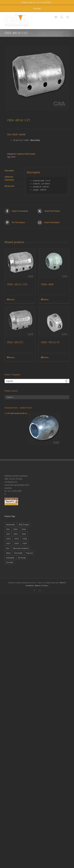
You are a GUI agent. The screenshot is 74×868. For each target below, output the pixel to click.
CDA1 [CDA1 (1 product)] (16, 529)
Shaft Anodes (30, 154)
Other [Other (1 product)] (8, 553)
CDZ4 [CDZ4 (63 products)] (17, 539)
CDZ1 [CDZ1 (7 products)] (16, 534)
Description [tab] (9, 171)
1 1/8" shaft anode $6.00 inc (33, 413)
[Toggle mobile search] (62, 17)
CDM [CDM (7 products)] (8, 534)
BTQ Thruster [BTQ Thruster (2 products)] (24, 524)
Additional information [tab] (9, 178)
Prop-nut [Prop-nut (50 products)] (29, 553)
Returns (38, 585)
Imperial (20, 154)
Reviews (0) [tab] (9, 186)
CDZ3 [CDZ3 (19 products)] (8, 539)
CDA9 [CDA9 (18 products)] (24, 529)
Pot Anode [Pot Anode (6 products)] (18, 553)
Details (12, 299)
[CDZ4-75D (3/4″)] (54, 322)
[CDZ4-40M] (54, 264)
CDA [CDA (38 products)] (8, 529)
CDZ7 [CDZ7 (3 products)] (8, 543)
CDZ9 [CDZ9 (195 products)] (25, 543)
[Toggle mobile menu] (68, 17)
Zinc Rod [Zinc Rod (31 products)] (9, 562)
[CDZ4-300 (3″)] (20, 322)
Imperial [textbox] (36, 381)
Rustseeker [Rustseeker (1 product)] (10, 558)
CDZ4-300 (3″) (15, 342)
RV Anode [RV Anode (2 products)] (22, 558)
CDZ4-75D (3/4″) (50, 342)
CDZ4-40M (47, 284)
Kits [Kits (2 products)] (8, 548)
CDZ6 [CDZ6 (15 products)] (25, 539)
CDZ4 (13, 157)
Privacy (45, 585)
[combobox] (37, 381)
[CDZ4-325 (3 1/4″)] (20, 264)
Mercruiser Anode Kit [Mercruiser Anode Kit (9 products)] (21, 548)
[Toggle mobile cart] (56, 17)
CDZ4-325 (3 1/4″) (17, 284)
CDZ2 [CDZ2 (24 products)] (24, 534)
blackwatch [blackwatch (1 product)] (11, 524)
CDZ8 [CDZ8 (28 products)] (17, 543)
